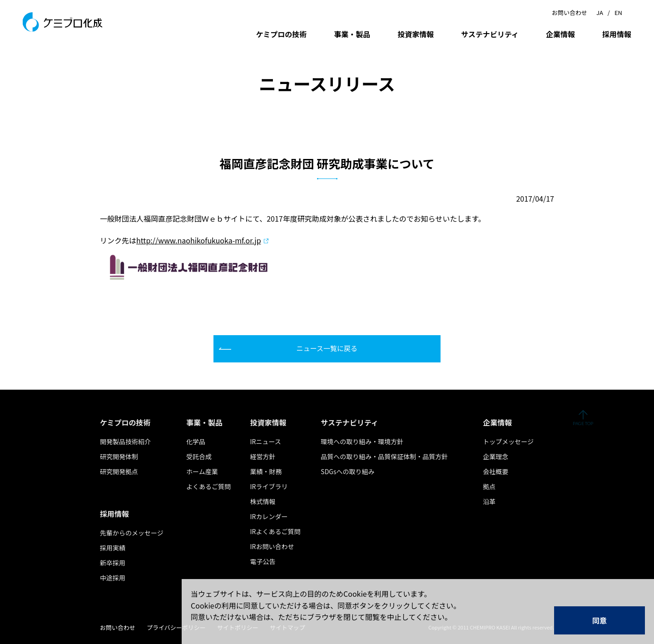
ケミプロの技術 (282, 34)
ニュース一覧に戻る (327, 348)
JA (600, 12)
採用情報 (617, 34)
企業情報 (560, 34)
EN (618, 12)
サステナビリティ (490, 34)
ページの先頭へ (583, 418)
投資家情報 (416, 34)
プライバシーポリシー (176, 627)
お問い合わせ (570, 12)
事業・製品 (352, 34)
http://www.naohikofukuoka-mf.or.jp (199, 240)
